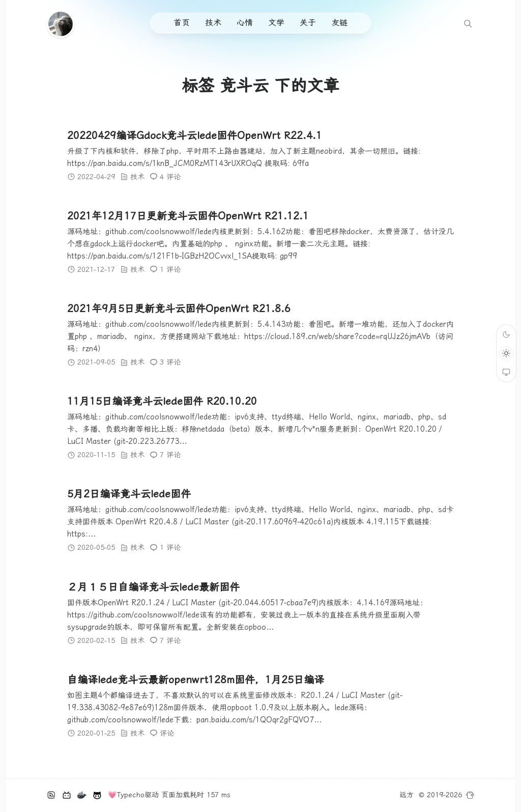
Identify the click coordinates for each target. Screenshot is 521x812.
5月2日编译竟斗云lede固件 (129, 494)
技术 (213, 23)
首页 (182, 23)
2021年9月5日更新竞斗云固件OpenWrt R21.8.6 (179, 309)
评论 (167, 733)
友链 (339, 23)
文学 (276, 23)
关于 (308, 23)
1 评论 (170, 269)
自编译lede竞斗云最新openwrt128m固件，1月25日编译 (196, 680)
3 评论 (170, 362)
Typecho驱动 (138, 795)
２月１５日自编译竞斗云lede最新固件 (153, 587)
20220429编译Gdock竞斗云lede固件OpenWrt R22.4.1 (195, 135)
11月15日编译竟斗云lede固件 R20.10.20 (162, 402)
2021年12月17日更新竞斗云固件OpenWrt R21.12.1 (188, 216)
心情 (245, 23)
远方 (407, 795)
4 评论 (170, 177)
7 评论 (170, 455)
